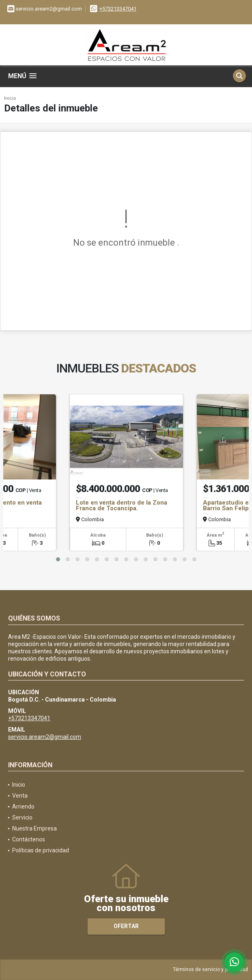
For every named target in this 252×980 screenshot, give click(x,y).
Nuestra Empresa (34, 828)
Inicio (10, 98)
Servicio (22, 817)
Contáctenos (29, 839)
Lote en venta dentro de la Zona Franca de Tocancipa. (122, 505)
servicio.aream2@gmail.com (45, 737)
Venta (20, 796)
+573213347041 (118, 9)
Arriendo (23, 807)
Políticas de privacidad (41, 850)
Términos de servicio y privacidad (210, 969)
